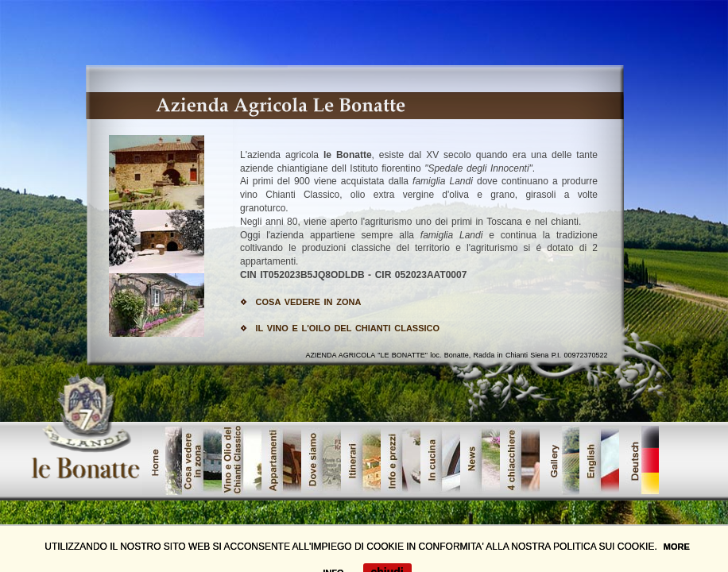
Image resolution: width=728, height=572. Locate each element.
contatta (480, 460)
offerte (599, 460)
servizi (440, 460)
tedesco (639, 460)
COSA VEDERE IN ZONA (309, 302)
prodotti (281, 460)
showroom (321, 460)
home (162, 460)
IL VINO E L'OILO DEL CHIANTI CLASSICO (348, 328)
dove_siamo (401, 460)
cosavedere (202, 460)
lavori (520, 460)
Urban (361, 460)
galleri (560, 460)
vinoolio (242, 460)
